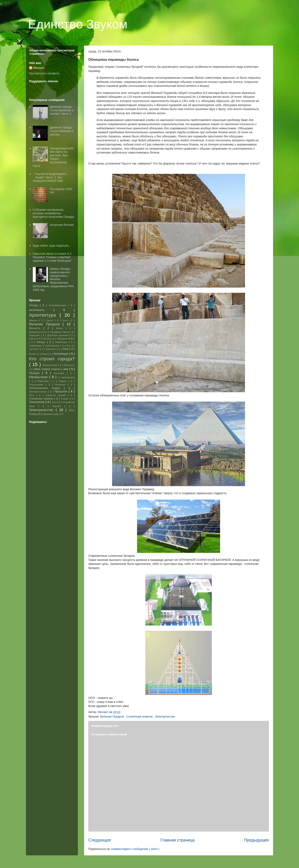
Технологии (37, 402)
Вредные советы (61, 332)
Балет (51, 320)
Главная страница (178, 840)
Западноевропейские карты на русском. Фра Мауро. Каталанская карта (53, 157)
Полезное (61, 385)
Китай (33, 354)
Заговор (47, 339)
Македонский (50, 365)
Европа (33, 339)
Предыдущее (256, 840)
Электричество (165, 717)
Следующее (100, 840)
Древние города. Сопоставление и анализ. (61, 131)
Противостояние (39, 392)
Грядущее (35, 335)
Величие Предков (112, 717)
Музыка (36, 373)
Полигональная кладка (46, 388)
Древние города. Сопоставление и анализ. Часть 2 (61, 110)
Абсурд (34, 305)
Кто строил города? (52, 359)
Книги (45, 354)
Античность (41, 310)
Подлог (64, 381)
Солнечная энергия (140, 717)
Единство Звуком (78, 24)
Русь (33, 395)
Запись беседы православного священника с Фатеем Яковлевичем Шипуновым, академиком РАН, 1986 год (54, 279)
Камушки (51, 349)
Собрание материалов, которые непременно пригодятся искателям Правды (53, 213)
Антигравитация (58, 305)
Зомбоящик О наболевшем (45, 346)
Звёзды (42, 342)
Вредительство (38, 332)
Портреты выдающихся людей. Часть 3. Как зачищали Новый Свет (50, 177)
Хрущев (58, 406)
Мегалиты (69, 365)
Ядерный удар (51, 414)
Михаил (39, 68)
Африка (34, 320)
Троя (55, 402)
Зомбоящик (62, 342)
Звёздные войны (66, 339)
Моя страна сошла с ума (52, 369)
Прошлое (61, 391)
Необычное (39, 377)
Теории (65, 399)
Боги (66, 320)
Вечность (36, 328)
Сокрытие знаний (57, 395)
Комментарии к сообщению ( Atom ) (135, 849)
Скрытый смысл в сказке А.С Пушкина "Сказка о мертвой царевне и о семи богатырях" (52, 257)
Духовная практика (58, 335)
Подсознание (37, 385)
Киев (66, 349)
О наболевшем (66, 377)
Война (61, 328)
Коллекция (61, 354)
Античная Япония (62, 225)
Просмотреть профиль (44, 73)
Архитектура (44, 315)
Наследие (60, 373)
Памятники (44, 381)
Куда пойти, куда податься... (52, 246)
